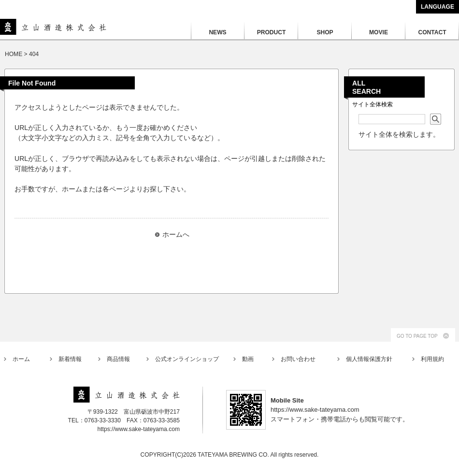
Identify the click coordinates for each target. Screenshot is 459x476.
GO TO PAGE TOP (417, 336)
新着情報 (70, 359)
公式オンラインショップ (187, 359)
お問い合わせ (298, 359)
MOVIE (379, 32)
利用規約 (432, 359)
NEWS (217, 32)
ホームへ (176, 234)
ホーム (21, 359)
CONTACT (432, 32)
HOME (14, 54)
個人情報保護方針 (369, 359)
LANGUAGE (437, 7)
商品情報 (118, 359)
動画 (248, 359)
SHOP (325, 32)
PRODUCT (272, 32)
